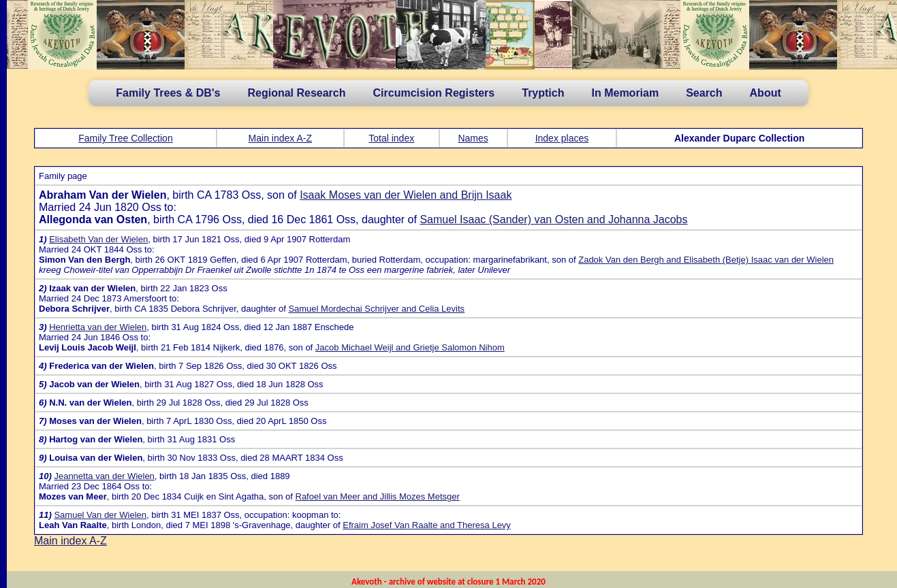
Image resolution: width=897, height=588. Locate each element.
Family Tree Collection (126, 138)
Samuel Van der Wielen (100, 515)
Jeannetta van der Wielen (104, 476)
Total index (391, 138)
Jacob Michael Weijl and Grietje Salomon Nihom (410, 347)
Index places (562, 138)
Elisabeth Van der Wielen (98, 239)
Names (473, 138)
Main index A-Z (280, 138)
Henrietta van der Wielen (98, 327)
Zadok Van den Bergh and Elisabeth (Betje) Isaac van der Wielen (706, 260)
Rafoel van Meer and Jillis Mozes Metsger (378, 496)
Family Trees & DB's (168, 93)
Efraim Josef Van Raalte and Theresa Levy (427, 525)
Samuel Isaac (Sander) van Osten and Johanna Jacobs (553, 219)
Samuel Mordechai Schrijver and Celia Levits (376, 309)
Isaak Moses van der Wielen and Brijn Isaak (406, 195)
